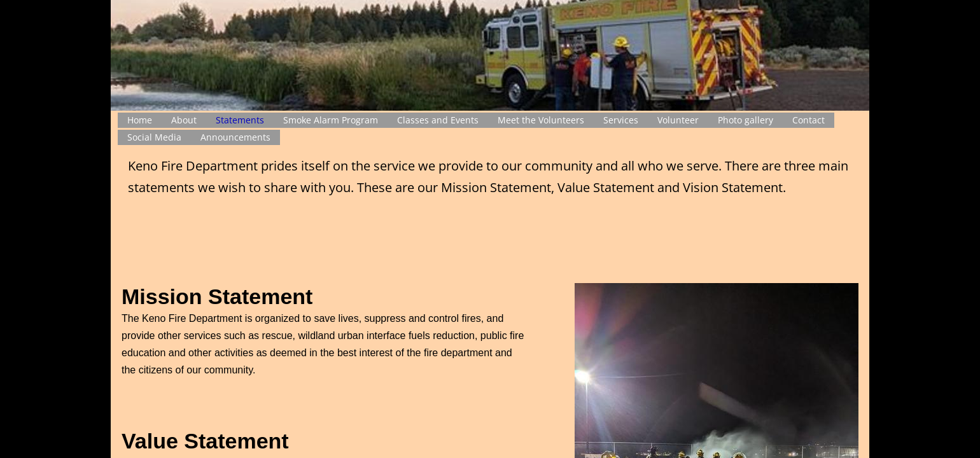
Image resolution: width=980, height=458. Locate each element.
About (184, 120)
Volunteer (678, 120)
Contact (808, 120)
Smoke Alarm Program (331, 120)
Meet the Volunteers (541, 120)
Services (621, 120)
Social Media (154, 137)
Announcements (235, 137)
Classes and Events (438, 120)
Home (140, 120)
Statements (240, 120)
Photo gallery (745, 120)
